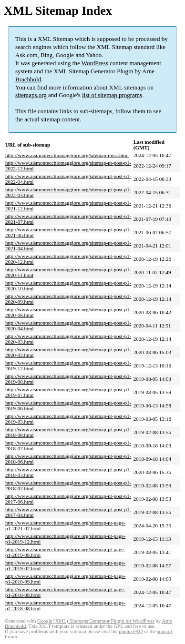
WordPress (95, 63)
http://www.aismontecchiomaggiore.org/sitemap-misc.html (67, 155)
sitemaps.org (31, 95)
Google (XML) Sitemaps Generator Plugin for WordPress (96, 621)
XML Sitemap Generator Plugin (94, 71)
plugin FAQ (131, 631)
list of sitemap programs (112, 95)
